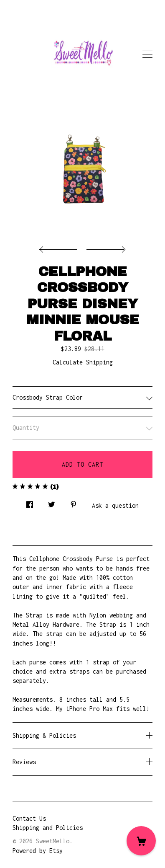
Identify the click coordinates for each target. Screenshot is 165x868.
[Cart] (141, 841)
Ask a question (115, 505)
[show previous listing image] (60, 247)
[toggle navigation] (147, 54)
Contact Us (29, 818)
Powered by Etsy (38, 851)
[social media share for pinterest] (74, 502)
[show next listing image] (105, 247)
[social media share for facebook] (30, 502)
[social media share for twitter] (52, 502)
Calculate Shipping (83, 362)
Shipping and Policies (48, 828)
